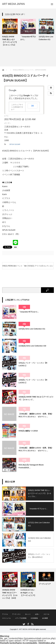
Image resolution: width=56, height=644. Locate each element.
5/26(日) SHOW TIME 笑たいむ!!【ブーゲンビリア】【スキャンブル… (40, 493)
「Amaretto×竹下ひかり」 (28, 38)
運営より (28, 31)
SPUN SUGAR (15, 144)
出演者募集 (34, 618)
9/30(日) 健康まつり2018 (28, 431)
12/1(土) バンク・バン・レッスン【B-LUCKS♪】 (33, 364)
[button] (51, 93)
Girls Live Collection (46, 31)
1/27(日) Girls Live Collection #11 (46, 38)
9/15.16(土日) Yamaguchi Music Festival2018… (31, 466)
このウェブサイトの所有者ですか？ (17, 107)
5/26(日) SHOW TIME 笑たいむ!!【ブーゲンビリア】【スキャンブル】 (10, 41)
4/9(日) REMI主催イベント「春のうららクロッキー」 (15, 267)
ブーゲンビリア (28, 585)
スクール (46, 614)
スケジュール (6, 618)
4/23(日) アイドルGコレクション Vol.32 (41, 267)
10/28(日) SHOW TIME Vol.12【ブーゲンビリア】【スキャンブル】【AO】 (10, 594)
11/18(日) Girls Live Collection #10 (32, 346)
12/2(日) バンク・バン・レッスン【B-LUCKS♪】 (33, 381)
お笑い (46, 579)
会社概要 (45, 618)
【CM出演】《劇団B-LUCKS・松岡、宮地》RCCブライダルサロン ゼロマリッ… (36, 415)
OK (32, 106)
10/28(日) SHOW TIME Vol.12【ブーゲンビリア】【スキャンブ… (36, 398)
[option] (10, 33)
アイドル (5, 614)
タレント (28, 614)
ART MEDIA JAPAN (26, 629)
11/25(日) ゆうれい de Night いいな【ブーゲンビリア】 (28, 593)
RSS (32, 624)
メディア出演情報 (21, 618)
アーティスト (16, 614)
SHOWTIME (10, 31)
